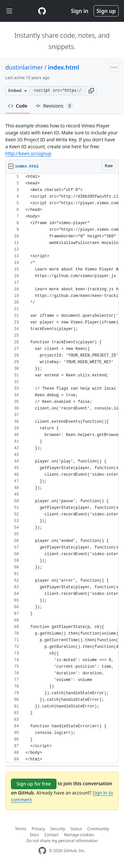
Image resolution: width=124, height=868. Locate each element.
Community (98, 829)
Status (76, 829)
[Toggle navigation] (9, 11)
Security (58, 829)
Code (18, 106)
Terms (21, 829)
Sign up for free (34, 784)
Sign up (106, 11)
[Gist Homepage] (42, 11)
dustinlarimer (24, 67)
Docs (34, 835)
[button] (91, 91)
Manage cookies (79, 835)
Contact (51, 835)
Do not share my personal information (62, 841)
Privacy (38, 829)
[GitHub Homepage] (42, 851)
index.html (63, 67)
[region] (62, 468)
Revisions (54, 106)
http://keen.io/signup (28, 153)
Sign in (80, 11)
